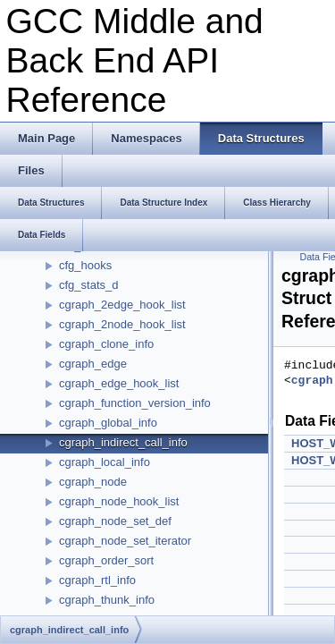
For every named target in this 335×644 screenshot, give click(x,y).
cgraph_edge (93, 364)
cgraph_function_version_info (135, 403)
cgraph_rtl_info (97, 580)
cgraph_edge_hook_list (119, 383)
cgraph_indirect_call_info (123, 442)
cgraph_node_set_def (115, 521)
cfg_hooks (85, 265)
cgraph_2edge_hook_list (122, 305)
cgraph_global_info (108, 423)
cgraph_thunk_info (107, 600)
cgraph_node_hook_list (119, 501)
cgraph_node (93, 482)
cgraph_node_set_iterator (125, 541)
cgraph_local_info (105, 462)
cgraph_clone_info (106, 344)
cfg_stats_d (89, 285)
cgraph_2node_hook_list (122, 324)
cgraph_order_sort (106, 560)
